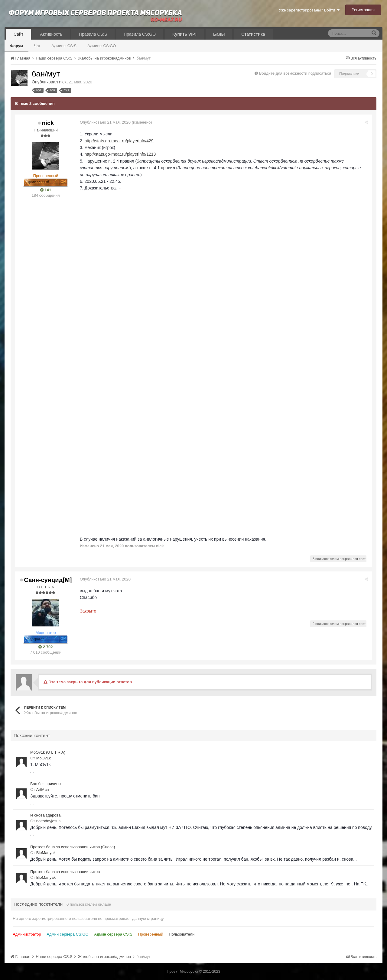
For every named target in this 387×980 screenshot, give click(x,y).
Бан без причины (46, 784)
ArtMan (43, 789)
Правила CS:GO (140, 34)
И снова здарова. (46, 815)
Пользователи (182, 934)
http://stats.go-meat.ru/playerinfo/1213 (121, 154)
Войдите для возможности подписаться (295, 73)
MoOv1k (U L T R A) (48, 752)
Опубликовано (106, 122)
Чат (37, 46)
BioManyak (46, 853)
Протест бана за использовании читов (65, 871)
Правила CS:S (93, 34)
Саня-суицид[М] (48, 580)
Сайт (18, 34)
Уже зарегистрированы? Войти (309, 10)
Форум (16, 46)
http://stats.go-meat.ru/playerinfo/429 (120, 141)
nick (63, 82)
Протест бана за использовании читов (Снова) (73, 847)
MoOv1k (44, 758)
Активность (51, 34)
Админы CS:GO (102, 46)
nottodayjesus (48, 821)
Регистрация (363, 10)
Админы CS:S (64, 46)
